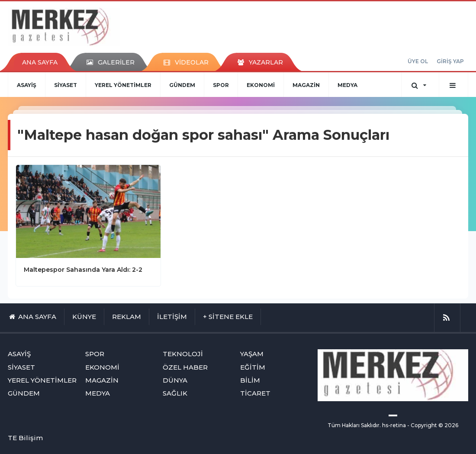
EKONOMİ (261, 85)
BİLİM (250, 380)
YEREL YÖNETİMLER (123, 85)
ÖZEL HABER (185, 367)
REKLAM (127, 317)
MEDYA (347, 85)
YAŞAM (252, 354)
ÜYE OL (418, 61)
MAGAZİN (306, 85)
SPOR (221, 85)
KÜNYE (84, 317)
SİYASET (66, 85)
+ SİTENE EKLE (228, 317)
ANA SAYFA (40, 62)
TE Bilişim (25, 438)
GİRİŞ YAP (450, 61)
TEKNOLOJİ (183, 354)
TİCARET (255, 393)
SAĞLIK (175, 393)
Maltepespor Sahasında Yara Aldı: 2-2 (83, 270)
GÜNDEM (182, 85)
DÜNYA (175, 380)
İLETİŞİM (172, 317)
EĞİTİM (253, 367)
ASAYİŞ (27, 85)
